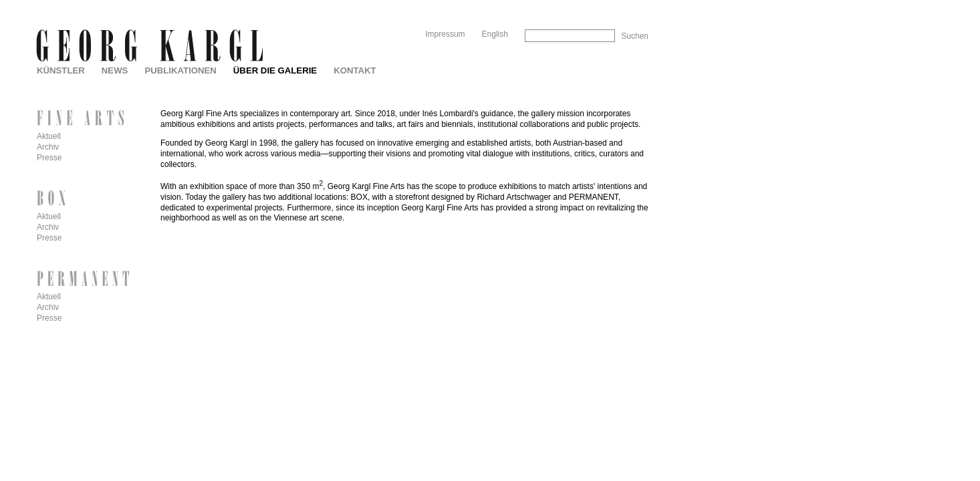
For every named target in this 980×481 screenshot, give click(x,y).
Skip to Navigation (623, 5)
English (495, 34)
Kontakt (355, 70)
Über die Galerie (275, 70)
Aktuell (49, 136)
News (115, 70)
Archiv (48, 147)
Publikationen (180, 70)
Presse (49, 158)
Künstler (61, 70)
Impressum (445, 34)
